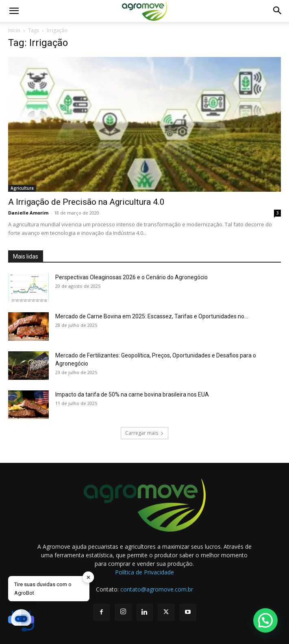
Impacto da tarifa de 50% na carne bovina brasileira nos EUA (132, 394)
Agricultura (22, 188)
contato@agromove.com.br (157, 589)
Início (14, 30)
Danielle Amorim (28, 213)
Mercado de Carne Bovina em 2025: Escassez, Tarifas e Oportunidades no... (152, 316)
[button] (14, 11)
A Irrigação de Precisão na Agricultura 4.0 (86, 202)
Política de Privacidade (144, 572)
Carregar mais (144, 433)
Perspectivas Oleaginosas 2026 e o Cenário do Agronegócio (131, 277)
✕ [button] (88, 577)
